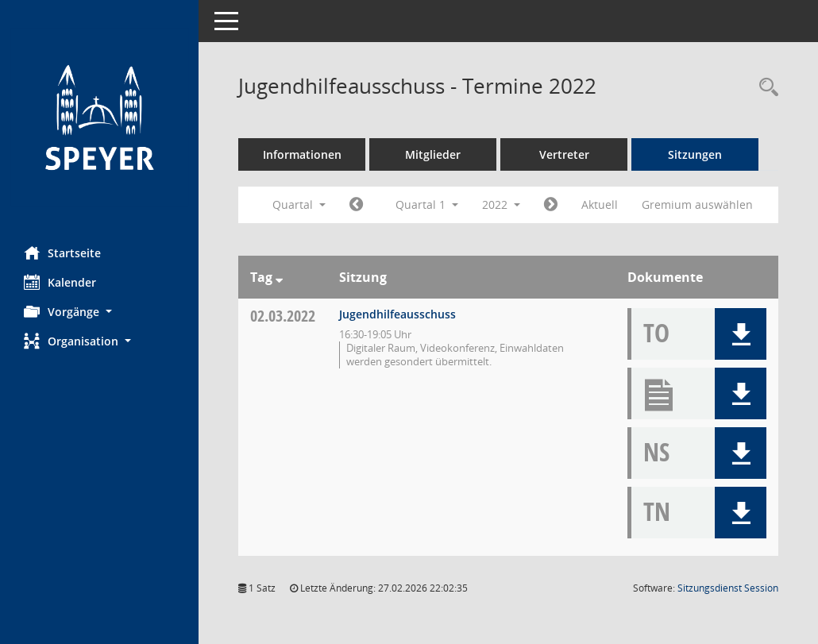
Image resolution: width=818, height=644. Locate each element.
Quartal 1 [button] (427, 204)
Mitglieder (433, 154)
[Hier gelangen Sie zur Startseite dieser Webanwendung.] (99, 117)
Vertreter (564, 154)
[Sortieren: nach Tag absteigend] (279, 277)
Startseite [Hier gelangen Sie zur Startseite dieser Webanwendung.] (62, 253)
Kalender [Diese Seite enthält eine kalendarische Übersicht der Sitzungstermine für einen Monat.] (60, 282)
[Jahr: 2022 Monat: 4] (551, 205)
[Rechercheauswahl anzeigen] (765, 88)
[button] (99, 312)
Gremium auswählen (697, 204)
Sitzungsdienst (728, 588)
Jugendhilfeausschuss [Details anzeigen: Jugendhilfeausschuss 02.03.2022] (397, 314)
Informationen (302, 154)
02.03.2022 (283, 316)
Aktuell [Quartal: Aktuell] (600, 204)
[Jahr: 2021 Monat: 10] (356, 205)
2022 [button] (501, 204)
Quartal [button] (299, 204)
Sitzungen (695, 154)
